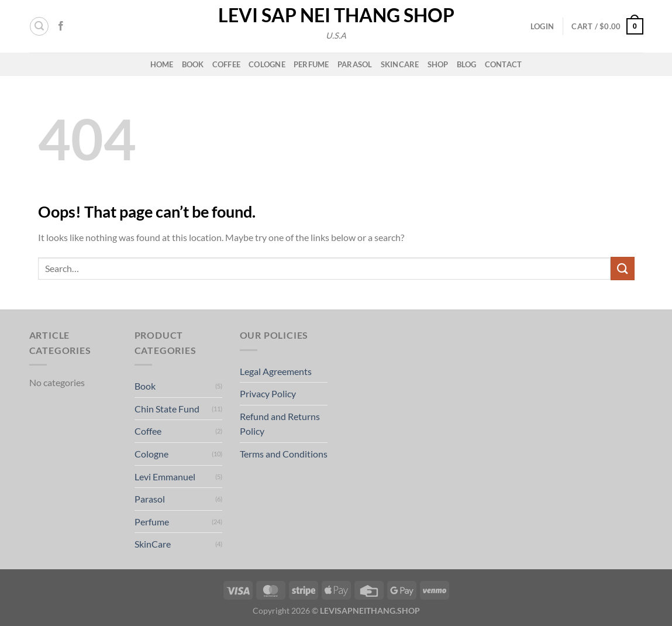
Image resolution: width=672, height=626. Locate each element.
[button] (39, 26)
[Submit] (622, 268)
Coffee (227, 64)
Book (193, 64)
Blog (467, 64)
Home (162, 64)
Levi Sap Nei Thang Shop (336, 15)
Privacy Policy (268, 393)
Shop (438, 64)
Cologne (267, 64)
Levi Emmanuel (165, 477)
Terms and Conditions (284, 454)
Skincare (400, 64)
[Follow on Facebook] (61, 26)
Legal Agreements (276, 371)
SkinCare (153, 544)
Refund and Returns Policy (280, 424)
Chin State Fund (167, 409)
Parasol (355, 64)
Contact (504, 64)
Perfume (311, 64)
